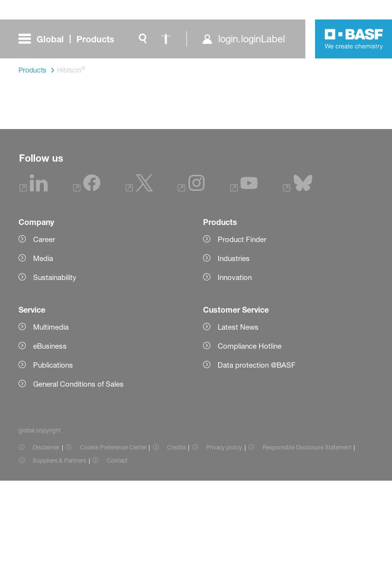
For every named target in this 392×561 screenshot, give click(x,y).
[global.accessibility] (166, 39)
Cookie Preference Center (113, 529)
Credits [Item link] (177, 529)
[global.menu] (70, 39)
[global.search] (143, 39)
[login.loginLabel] (243, 39)
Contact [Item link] (117, 542)
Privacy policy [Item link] (224, 529)
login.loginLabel (252, 39)
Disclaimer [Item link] (46, 529)
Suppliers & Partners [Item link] (59, 542)
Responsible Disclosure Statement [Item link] (307, 529)
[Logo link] (354, 39)
